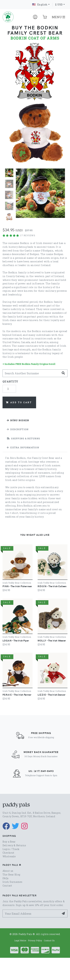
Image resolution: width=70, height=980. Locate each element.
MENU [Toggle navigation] (58, 17)
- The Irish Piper (16, 640)
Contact (7, 886)
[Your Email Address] (31, 913)
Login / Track (11, 849)
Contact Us (49, 940)
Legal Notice (20, 940)
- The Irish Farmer (17, 695)
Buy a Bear (9, 842)
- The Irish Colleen (52, 586)
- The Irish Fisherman (17, 586)
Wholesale (9, 856)
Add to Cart (19, 402)
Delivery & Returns (14, 845)
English (40, 4)
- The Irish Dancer (52, 695)
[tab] (35, 420)
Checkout (8, 853)
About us (8, 871)
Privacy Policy (35, 940)
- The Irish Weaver (52, 640)
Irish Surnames (12, 882)
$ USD (59, 4)
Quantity (10, 382)
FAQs (6, 878)
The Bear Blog (11, 875)
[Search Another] (31, 373)
